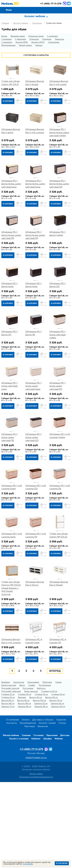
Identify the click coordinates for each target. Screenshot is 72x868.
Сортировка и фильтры (36, 55)
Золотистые (19, 769)
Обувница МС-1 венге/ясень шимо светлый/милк (35, 198)
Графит (32, 772)
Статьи (62, 809)
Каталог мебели (21, 23)
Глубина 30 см (25, 781)
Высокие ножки (18, 36)
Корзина (69, 10)
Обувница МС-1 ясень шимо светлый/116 (9, 488)
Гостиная (38, 822)
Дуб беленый (45, 772)
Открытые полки (36, 36)
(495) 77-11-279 (51, 4)
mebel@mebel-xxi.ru (36, 844)
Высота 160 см (8, 790)
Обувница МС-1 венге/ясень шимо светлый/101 (35, 257)
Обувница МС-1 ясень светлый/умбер (58, 371)
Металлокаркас (9, 45)
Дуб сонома (28, 775)
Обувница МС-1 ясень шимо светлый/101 (57, 429)
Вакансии (43, 813)
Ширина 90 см (41, 793)
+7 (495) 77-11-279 (31, 836)
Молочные (47, 769)
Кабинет (36, 825)
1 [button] (11, 78)
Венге (22, 772)
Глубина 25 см (8, 781)
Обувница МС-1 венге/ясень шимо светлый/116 (11, 257)
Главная (5, 23)
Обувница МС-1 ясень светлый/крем (10, 429)
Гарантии (61, 806)
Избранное (63, 10)
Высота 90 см (23, 787)
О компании (12, 806)
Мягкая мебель (11, 822)
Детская (65, 822)
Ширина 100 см (58, 793)
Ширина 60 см (57, 790)
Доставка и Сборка (43, 806)
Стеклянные (54, 42)
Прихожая (37, 23)
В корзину (8, 101)
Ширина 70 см (8, 793)
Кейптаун (41, 775)
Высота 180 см (24, 790)
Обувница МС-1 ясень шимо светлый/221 (33, 488)
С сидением (52, 36)
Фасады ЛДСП (38, 42)
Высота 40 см (36, 784)
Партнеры (30, 813)
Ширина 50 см (41, 790)
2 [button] (13, 78)
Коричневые (33, 769)
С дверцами (20, 39)
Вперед (55, 757)
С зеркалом (7, 42)
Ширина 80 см (25, 793)
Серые (58, 769)
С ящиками (6, 39)
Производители (28, 809)
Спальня (26, 822)
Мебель (59, 825)
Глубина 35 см (41, 781)
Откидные (47, 39)
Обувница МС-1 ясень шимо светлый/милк (33, 429)
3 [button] (63, 595)
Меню (9, 10)
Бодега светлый (9, 772)
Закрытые (59, 39)
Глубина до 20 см (49, 778)
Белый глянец (25, 45)
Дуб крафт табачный (11, 778)
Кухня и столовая (19, 825)
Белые (4, 36)
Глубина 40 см (58, 781)
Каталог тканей (47, 809)
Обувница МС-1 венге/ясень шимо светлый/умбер (59, 140)
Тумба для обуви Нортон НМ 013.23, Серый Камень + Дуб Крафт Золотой (11, 660)
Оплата (26, 806)
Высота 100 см (39, 787)
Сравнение (56, 10)
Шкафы (48, 825)
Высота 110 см (56, 787)
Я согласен (62, 863)
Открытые (34, 39)
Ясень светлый (31, 778)
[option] (12, 70)
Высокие (22, 784)
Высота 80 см (8, 787)
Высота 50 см (51, 784)
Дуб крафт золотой (10, 775)
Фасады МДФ (22, 42)
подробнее (28, 864)
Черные (39, 45)
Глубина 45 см (8, 784)
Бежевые (6, 769)
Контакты (12, 809)
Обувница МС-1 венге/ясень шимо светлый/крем (11, 198)
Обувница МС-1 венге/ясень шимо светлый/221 (59, 198)
